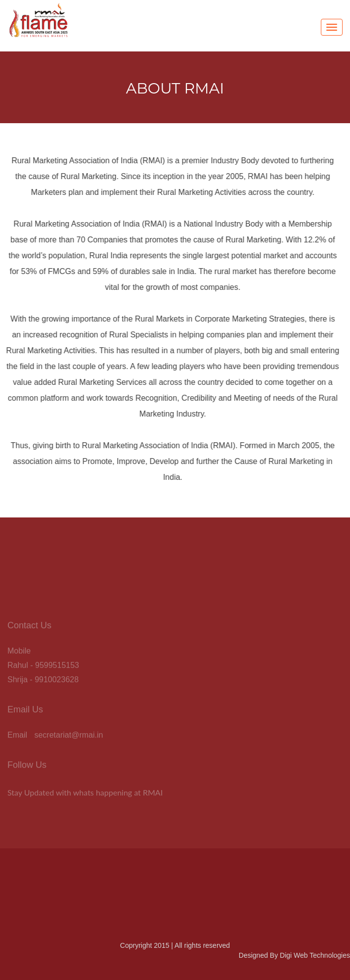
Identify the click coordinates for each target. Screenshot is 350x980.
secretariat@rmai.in (68, 736)
